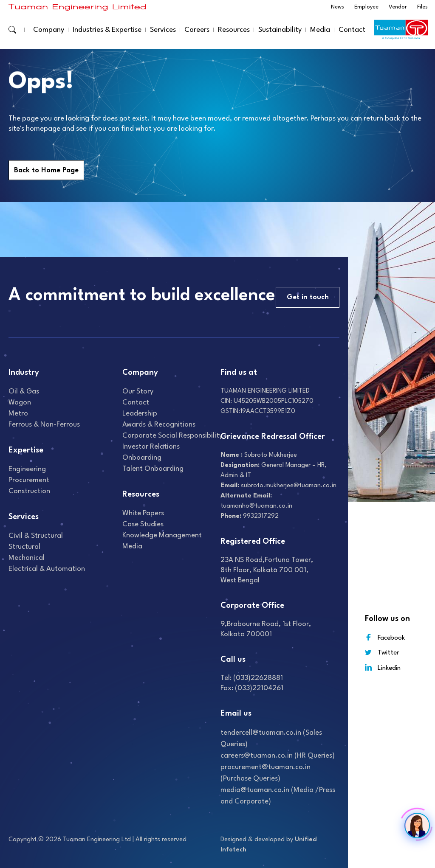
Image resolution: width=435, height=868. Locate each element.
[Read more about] (77, 7)
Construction (29, 491)
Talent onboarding (153, 469)
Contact (352, 30)
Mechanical (27, 558)
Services (163, 30)
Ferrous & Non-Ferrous (44, 425)
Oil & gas (24, 392)
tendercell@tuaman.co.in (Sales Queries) (271, 739)
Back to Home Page (46, 170)
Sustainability (280, 30)
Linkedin (383, 667)
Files (422, 7)
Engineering (27, 469)
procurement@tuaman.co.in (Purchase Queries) (266, 773)
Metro (18, 414)
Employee (366, 7)
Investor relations (151, 447)
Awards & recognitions (159, 425)
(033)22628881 (258, 678)
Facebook (385, 637)
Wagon (20, 403)
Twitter (382, 653)
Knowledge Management (162, 535)
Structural (24, 547)
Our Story (138, 392)
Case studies (143, 524)
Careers (197, 30)
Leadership (140, 414)
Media (320, 30)
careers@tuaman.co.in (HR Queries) (278, 756)
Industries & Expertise (107, 30)
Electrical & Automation (47, 569)
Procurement (29, 480)
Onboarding (142, 458)
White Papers (143, 513)
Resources (234, 30)
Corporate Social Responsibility (172, 436)
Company (49, 30)
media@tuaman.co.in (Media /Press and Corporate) (278, 796)
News (338, 7)
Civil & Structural (36, 536)
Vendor (398, 7)
